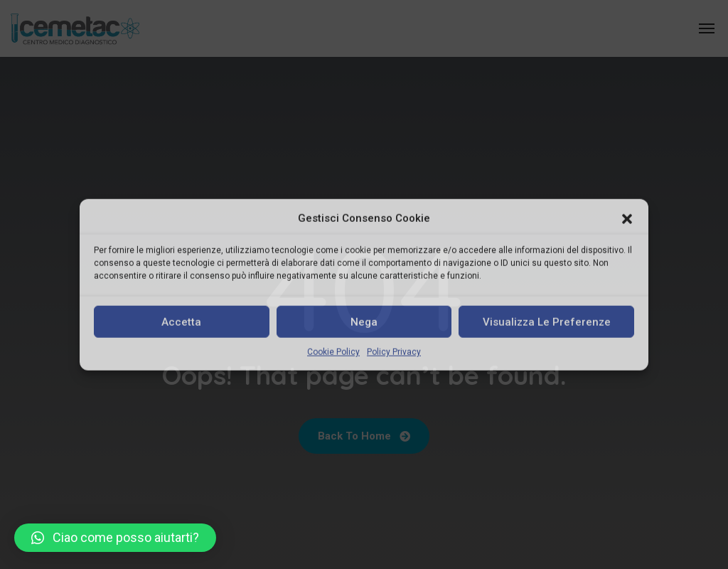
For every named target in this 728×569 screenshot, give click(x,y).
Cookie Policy (333, 352)
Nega (364, 322)
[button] (627, 218)
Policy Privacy (394, 352)
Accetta (181, 322)
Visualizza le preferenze (547, 322)
